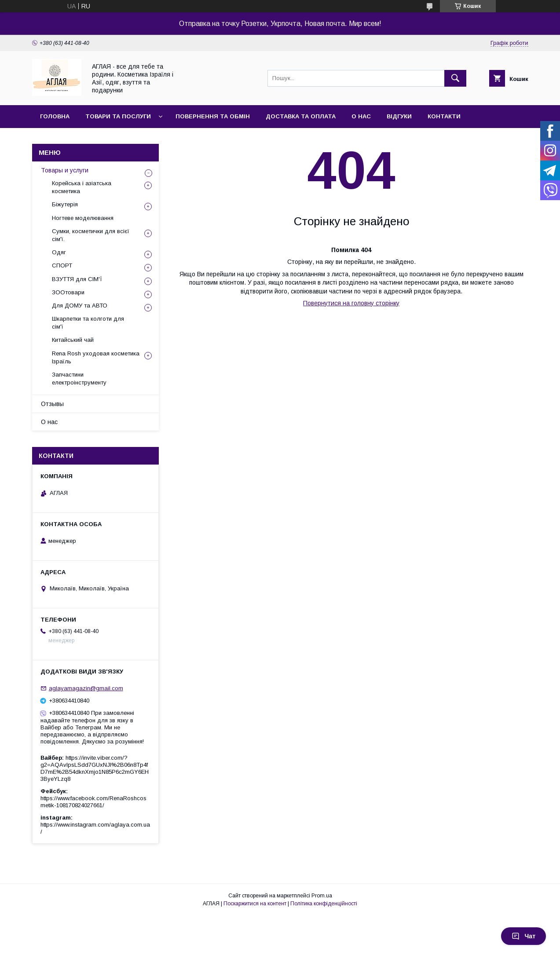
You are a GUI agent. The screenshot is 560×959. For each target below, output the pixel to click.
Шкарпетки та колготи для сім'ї (88, 323)
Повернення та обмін (213, 116)
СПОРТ (62, 265)
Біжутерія (65, 204)
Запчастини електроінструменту (79, 379)
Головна (55, 116)
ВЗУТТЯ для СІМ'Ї (77, 279)
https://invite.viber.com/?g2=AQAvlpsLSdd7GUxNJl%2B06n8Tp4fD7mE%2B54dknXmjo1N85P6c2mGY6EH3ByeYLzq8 (95, 768)
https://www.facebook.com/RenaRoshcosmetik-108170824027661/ (93, 802)
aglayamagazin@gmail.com (86, 688)
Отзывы (52, 404)
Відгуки (399, 116)
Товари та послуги (118, 116)
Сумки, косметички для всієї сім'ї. (91, 235)
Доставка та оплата (301, 116)
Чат (523, 936)
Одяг (59, 252)
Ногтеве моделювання (83, 218)
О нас (361, 116)
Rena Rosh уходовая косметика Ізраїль (96, 357)
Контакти (444, 116)
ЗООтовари (68, 292)
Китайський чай (73, 340)
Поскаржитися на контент (255, 904)
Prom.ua (322, 896)
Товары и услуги (65, 170)
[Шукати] (455, 78)
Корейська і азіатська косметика (82, 187)
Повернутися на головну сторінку (351, 303)
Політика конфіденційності (324, 904)
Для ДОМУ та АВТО (80, 306)
